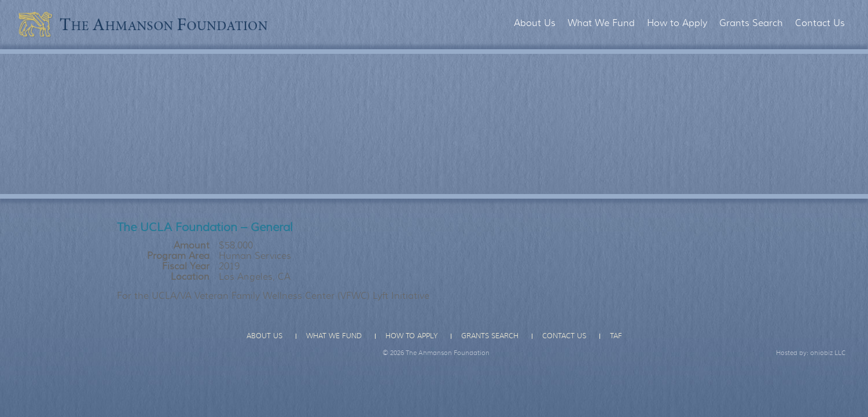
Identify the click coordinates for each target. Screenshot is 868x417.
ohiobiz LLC (828, 353)
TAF (616, 336)
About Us (535, 23)
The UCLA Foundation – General (205, 227)
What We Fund (601, 23)
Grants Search (751, 23)
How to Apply (677, 23)
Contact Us (820, 23)
